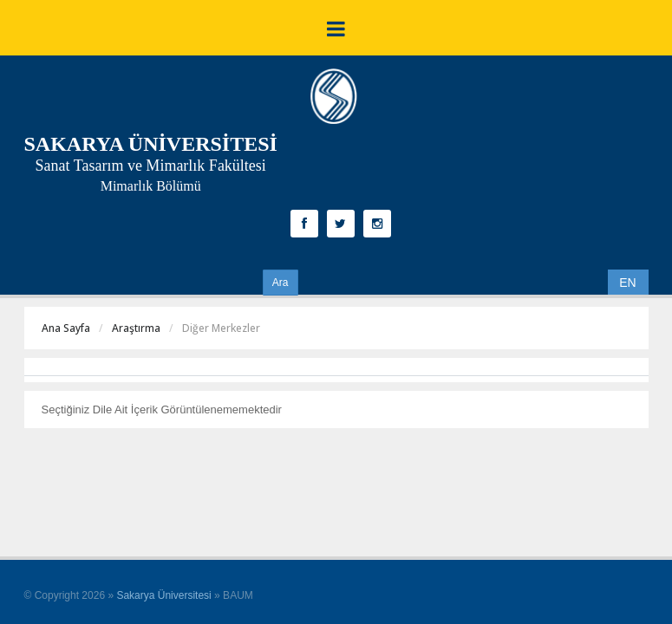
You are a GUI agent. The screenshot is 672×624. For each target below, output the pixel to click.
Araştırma (136, 328)
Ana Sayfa (66, 328)
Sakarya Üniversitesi (163, 595)
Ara (281, 283)
